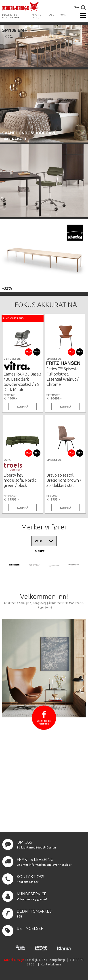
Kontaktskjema (51, 964)
